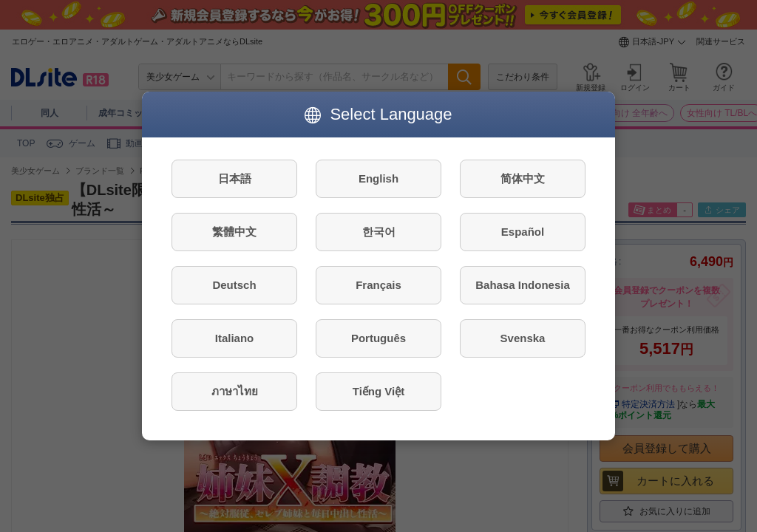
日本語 (235, 178)
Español (523, 232)
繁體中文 (234, 232)
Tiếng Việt (378, 391)
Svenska (523, 338)
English (378, 178)
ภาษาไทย (235, 391)
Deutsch (234, 285)
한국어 (379, 232)
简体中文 (523, 178)
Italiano (235, 338)
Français (378, 285)
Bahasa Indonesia (523, 285)
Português (378, 338)
